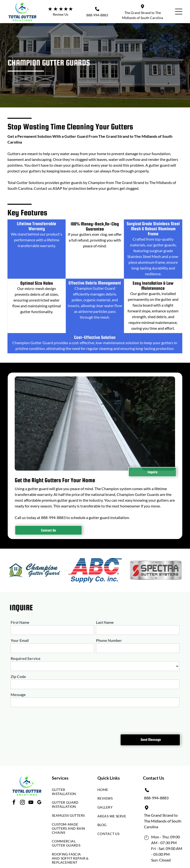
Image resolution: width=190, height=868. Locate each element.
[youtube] (31, 803)
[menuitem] (70, 793)
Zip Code (18, 676)
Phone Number (109, 640)
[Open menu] (179, 12)
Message (18, 694)
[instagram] (22, 803)
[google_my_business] (39, 803)
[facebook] (14, 803)
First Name (20, 622)
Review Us (61, 14)
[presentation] (47, 720)
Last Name (105, 622)
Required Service (26, 658)
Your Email (20, 640)
